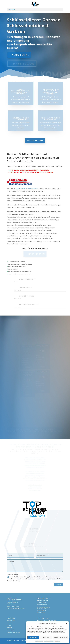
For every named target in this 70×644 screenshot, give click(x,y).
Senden (58, 584)
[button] (67, 624)
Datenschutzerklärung (49, 641)
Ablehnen (46, 637)
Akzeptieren (33, 637)
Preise (10, 625)
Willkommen (12, 620)
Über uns (11, 623)
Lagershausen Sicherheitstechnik (27, 189)
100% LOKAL (19, 55)
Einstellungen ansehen (60, 637)
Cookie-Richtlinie (39, 641)
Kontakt (10, 627)
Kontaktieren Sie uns (35, 141)
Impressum (57, 641)
